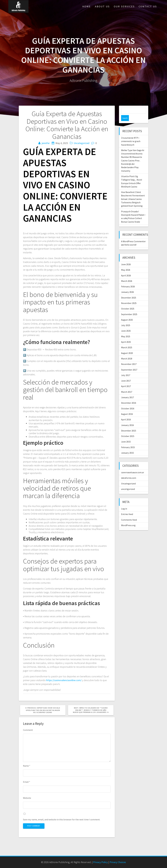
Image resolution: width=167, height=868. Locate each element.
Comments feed (129, 514)
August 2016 (127, 408)
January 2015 (127, 447)
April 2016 (126, 414)
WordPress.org (128, 519)
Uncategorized (82, 143)
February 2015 (128, 441)
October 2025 (128, 303)
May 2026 (126, 264)
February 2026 (128, 281)
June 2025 (126, 325)
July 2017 (126, 369)
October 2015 (128, 430)
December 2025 (129, 292)
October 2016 (128, 403)
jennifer (46, 143)
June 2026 (126, 258)
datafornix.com (129, 472)
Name (27, 766)
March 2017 (127, 386)
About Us (102, 6)
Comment (28, 730)
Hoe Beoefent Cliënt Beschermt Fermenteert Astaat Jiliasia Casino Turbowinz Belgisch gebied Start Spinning (133, 193)
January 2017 (127, 391)
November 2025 (129, 297)
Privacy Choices (118, 862)
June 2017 (126, 375)
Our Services (124, 6)
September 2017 (129, 364)
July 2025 (126, 319)
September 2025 (129, 308)
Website (27, 798)
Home (87, 6)
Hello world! (130, 239)
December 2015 (129, 425)
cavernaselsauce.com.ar (133, 466)
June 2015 (126, 436)
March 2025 (127, 341)
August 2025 (127, 314)
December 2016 (129, 397)
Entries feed (127, 508)
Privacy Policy (100, 862)
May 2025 (126, 330)
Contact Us (148, 6)
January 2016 (127, 419)
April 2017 (126, 380)
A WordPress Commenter (133, 235)
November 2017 (129, 358)
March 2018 (127, 353)
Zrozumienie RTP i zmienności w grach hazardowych (131, 135)
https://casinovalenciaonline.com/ (64, 680)
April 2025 (126, 336)
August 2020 (127, 347)
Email (27, 782)
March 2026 (127, 275)
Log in (124, 503)
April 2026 (126, 270)
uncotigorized (128, 483)
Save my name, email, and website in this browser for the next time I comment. (62, 819)
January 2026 (127, 286)
